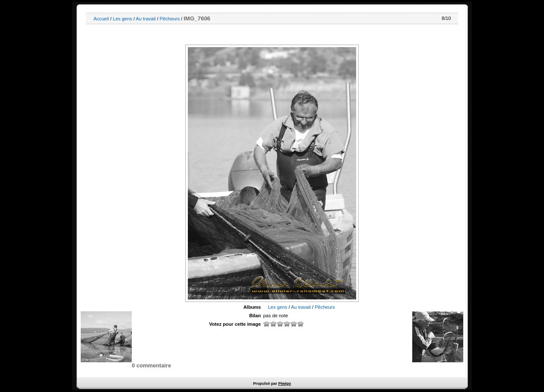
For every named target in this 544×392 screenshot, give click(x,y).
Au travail (146, 19)
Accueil (101, 19)
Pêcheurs (170, 19)
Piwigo (285, 384)
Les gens (122, 19)
